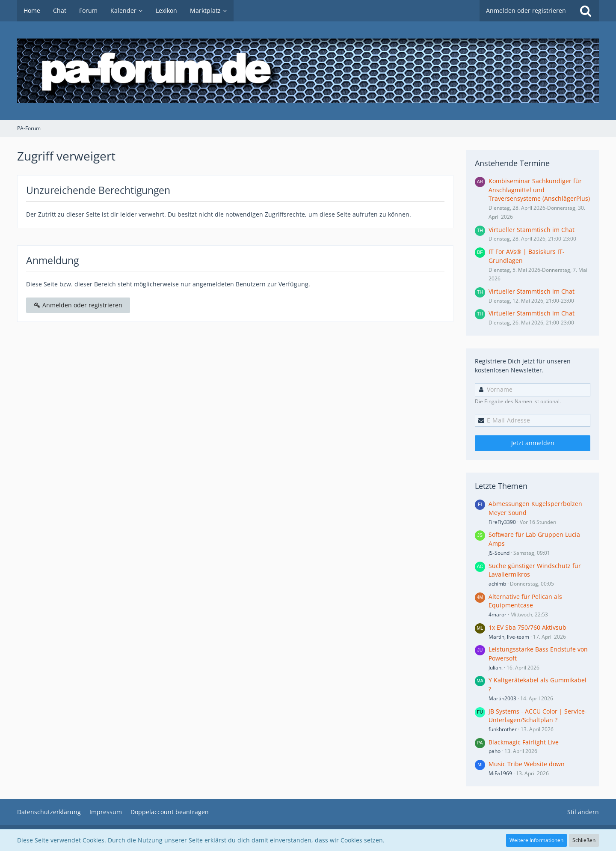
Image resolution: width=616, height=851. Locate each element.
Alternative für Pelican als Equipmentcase (525, 601)
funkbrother (503, 729)
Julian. (496, 668)
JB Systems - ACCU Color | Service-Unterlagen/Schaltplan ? (538, 716)
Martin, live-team (509, 637)
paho (495, 751)
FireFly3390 (502, 522)
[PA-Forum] (308, 71)
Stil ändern (583, 812)
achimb (497, 584)
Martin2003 (502, 698)
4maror (498, 614)
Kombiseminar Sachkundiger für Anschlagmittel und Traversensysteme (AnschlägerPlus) (539, 190)
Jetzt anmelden (533, 443)
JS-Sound (499, 553)
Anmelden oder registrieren (526, 10)
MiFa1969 (500, 773)
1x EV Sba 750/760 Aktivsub (527, 627)
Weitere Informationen (536, 840)
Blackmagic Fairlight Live (524, 742)
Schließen (584, 840)
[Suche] (586, 11)
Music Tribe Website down (527, 764)
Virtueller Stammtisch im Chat (532, 230)
